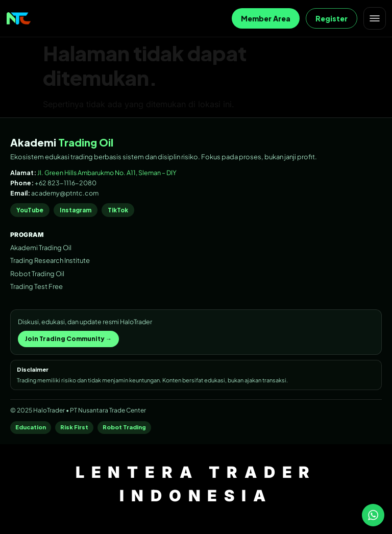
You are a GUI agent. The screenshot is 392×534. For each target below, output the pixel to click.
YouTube (30, 210)
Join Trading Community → (68, 339)
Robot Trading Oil (37, 274)
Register (332, 18)
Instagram (76, 210)
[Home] (19, 18)
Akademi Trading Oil (41, 248)
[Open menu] (375, 18)
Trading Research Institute (50, 260)
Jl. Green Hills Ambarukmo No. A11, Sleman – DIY (107, 173)
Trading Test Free (36, 286)
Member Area (266, 18)
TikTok (118, 210)
